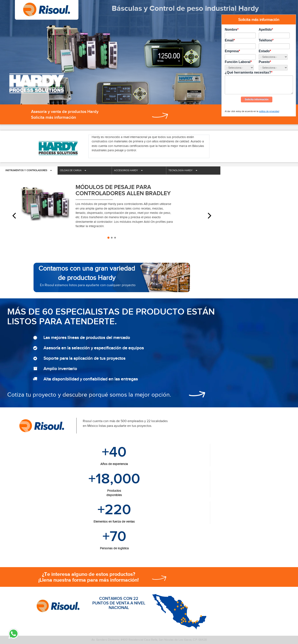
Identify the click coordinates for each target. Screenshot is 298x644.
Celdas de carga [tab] (73, 170)
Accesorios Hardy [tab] (128, 170)
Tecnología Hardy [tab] (183, 170)
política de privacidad (269, 111)
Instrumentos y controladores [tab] (29, 170)
